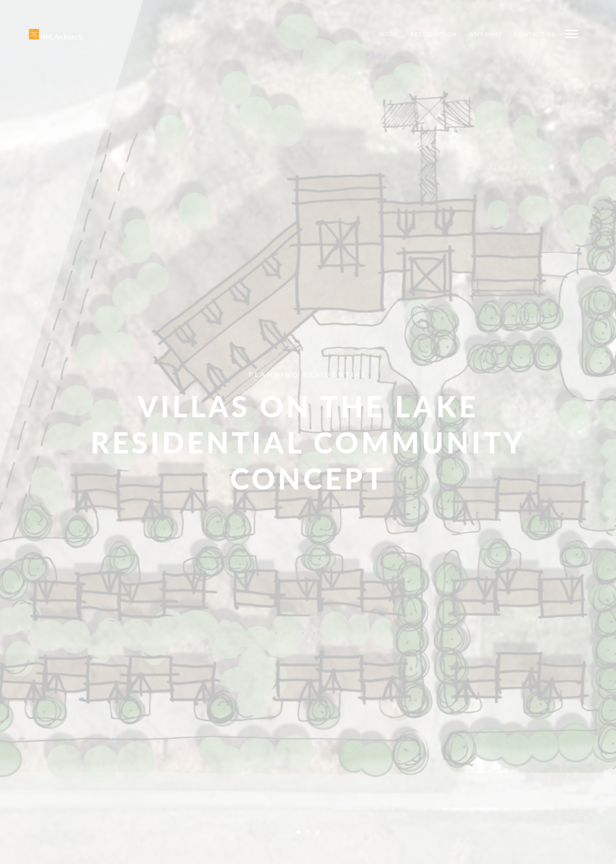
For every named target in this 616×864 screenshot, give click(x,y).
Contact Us (535, 34)
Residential (335, 374)
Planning (274, 374)
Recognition (433, 34)
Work (389, 34)
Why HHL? (485, 34)
